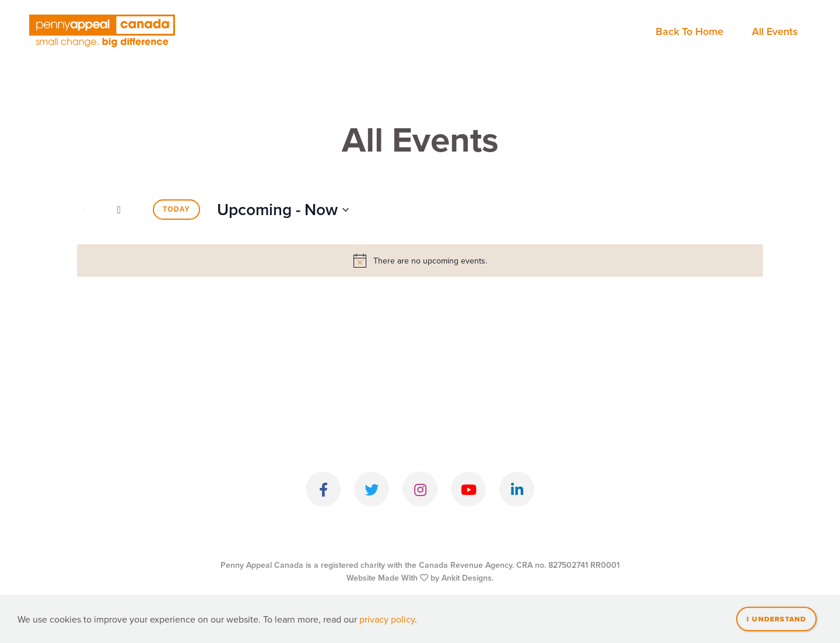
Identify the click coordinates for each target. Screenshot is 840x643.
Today (176, 209)
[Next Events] (119, 210)
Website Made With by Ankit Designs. (420, 578)
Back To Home (689, 31)
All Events (775, 31)
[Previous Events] (84, 210)
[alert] (420, 261)
